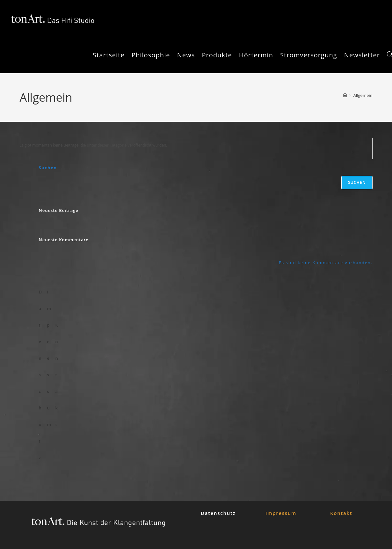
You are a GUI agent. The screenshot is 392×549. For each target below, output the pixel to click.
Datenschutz (41, 375)
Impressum (49, 358)
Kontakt (57, 375)
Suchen (48, 168)
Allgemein (363, 95)
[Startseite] (345, 95)
